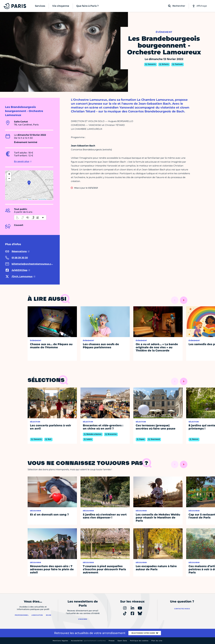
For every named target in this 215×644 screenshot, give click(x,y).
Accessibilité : (88, 641)
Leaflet (29, 199)
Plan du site (157, 641)
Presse (112, 641)
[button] (29, 183)
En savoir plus (22, 161)
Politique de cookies (139, 641)
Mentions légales (60, 641)
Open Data (122, 641)
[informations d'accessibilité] (30, 218)
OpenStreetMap (42, 199)
